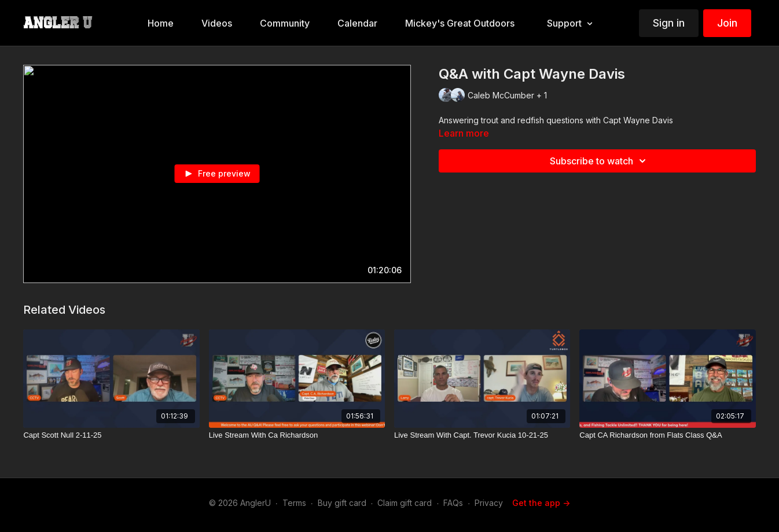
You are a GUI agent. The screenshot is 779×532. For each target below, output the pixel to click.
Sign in (669, 23)
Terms (294, 503)
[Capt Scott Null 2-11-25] (111, 435)
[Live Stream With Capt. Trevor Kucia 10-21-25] (482, 435)
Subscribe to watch (600, 161)
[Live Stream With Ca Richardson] (297, 435)
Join (727, 23)
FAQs (453, 503)
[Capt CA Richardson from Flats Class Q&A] (667, 435)
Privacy (489, 503)
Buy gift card (342, 503)
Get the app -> (541, 503)
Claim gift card (405, 503)
